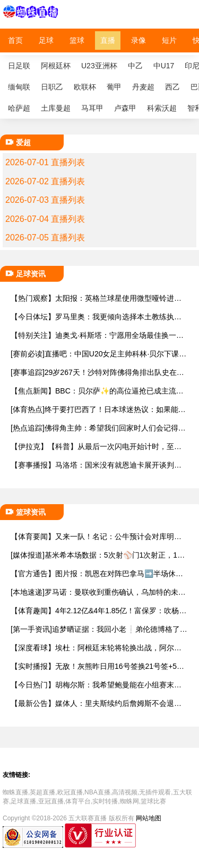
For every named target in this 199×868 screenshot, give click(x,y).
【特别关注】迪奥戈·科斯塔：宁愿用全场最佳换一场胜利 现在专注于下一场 (97, 335)
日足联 (19, 66)
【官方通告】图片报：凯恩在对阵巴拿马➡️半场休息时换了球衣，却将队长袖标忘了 (97, 574)
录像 (139, 40)
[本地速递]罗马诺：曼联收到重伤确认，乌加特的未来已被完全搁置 (98, 592)
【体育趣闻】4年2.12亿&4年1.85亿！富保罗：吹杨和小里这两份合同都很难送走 (98, 611)
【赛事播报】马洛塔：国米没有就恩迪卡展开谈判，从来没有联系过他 (96, 465)
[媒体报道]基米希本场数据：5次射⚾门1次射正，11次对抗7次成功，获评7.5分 (96, 555)
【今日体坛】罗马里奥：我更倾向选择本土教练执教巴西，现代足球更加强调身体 (96, 317)
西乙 (172, 87)
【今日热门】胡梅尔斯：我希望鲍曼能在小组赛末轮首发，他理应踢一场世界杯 (96, 685)
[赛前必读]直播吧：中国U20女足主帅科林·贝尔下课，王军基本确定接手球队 (98, 354)
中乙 (135, 66)
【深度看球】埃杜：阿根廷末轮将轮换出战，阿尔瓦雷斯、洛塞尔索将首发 (96, 648)
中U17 (164, 66)
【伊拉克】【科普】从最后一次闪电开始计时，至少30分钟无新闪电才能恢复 (98, 447)
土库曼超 (56, 108)
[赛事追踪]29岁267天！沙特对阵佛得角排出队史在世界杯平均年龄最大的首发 (97, 373)
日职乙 (52, 87)
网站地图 (149, 818)
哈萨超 (19, 108)
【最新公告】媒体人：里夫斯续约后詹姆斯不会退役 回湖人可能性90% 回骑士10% (96, 704)
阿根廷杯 (56, 66)
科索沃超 (162, 108)
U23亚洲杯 (99, 66)
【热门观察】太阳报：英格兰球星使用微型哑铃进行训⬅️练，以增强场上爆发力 (96, 298)
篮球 (77, 40)
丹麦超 (143, 87)
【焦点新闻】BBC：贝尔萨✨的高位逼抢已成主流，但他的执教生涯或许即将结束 (97, 391)
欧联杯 (85, 87)
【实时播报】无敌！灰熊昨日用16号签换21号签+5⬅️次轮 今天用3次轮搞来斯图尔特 (98, 666)
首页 (15, 40)
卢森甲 (125, 108)
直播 (108, 40)
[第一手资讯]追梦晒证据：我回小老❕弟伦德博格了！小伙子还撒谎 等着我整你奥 (99, 629)
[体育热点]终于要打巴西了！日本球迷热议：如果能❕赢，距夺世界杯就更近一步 (99, 410)
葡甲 (114, 87)
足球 (46, 40)
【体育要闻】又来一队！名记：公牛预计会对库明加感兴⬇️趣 (96, 537)
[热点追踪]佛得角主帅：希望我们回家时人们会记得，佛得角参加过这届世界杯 (98, 428)
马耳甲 (92, 108)
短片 (169, 40)
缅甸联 (19, 87)
